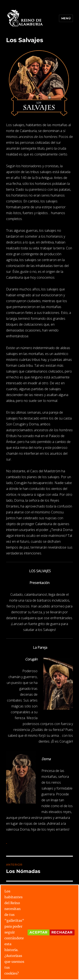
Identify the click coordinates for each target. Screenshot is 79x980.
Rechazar (62, 932)
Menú (66, 18)
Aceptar (38, 932)
